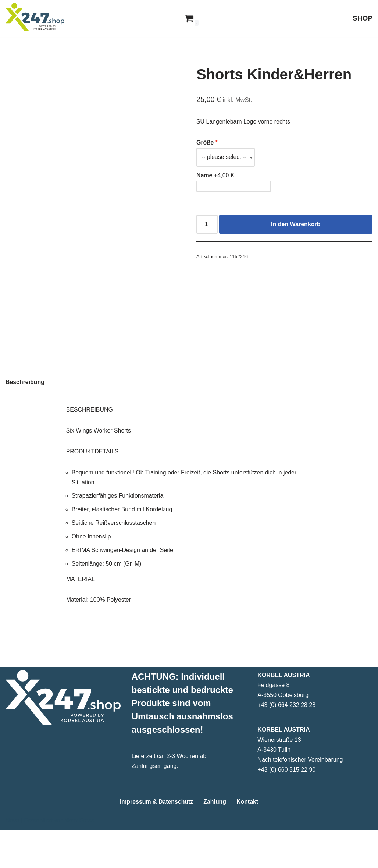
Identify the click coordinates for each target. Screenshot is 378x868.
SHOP (363, 18)
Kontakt (248, 840)
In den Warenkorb (296, 224)
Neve (12, 859)
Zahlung (215, 840)
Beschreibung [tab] (25, 419)
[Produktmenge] (207, 224)
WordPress (80, 859)
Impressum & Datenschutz (156, 840)
